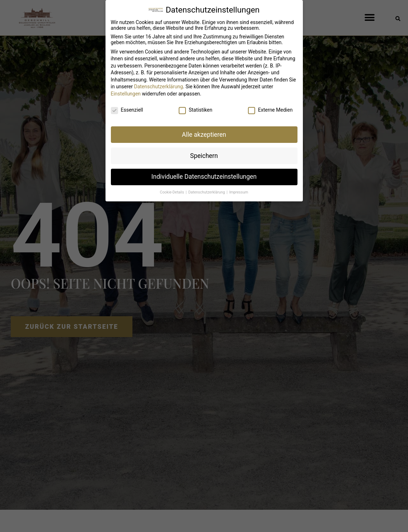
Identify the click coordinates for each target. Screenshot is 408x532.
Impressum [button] (239, 190)
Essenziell (127, 107)
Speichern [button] (204, 153)
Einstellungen (126, 91)
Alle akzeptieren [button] (204, 132)
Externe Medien (270, 107)
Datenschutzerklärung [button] (207, 190)
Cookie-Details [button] (173, 190)
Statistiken (196, 107)
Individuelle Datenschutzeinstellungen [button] (204, 174)
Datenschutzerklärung (158, 84)
